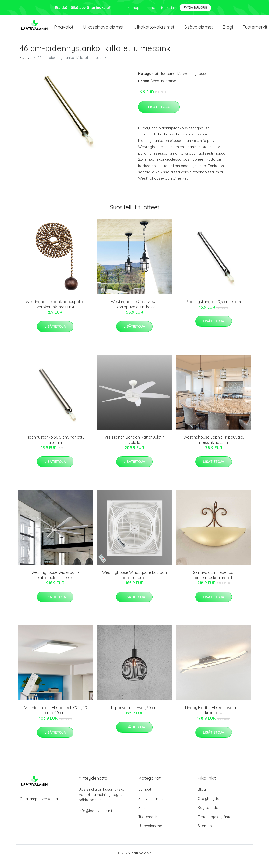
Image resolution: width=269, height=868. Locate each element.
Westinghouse (195, 80)
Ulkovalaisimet (151, 832)
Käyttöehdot (209, 814)
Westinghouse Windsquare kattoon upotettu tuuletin (134, 581)
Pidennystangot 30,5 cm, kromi (214, 308)
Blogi (228, 30)
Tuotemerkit (171, 80)
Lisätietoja (159, 113)
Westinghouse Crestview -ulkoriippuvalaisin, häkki (134, 311)
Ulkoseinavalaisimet (103, 30)
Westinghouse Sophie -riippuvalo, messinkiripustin (214, 446)
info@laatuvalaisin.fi (96, 817)
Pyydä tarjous (195, 8)
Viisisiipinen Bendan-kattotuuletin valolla (134, 446)
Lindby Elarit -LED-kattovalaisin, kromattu (214, 717)
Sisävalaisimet (199, 30)
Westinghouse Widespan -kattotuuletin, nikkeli (55, 581)
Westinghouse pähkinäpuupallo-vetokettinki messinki (55, 311)
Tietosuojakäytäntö (215, 823)
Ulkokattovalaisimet (154, 30)
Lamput (145, 796)
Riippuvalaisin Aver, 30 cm (134, 714)
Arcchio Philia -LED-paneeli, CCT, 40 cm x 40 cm (55, 717)
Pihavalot (64, 30)
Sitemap (205, 832)
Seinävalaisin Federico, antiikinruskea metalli (214, 581)
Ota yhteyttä (208, 805)
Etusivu (25, 64)
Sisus (143, 814)
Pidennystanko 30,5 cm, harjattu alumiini (55, 446)
